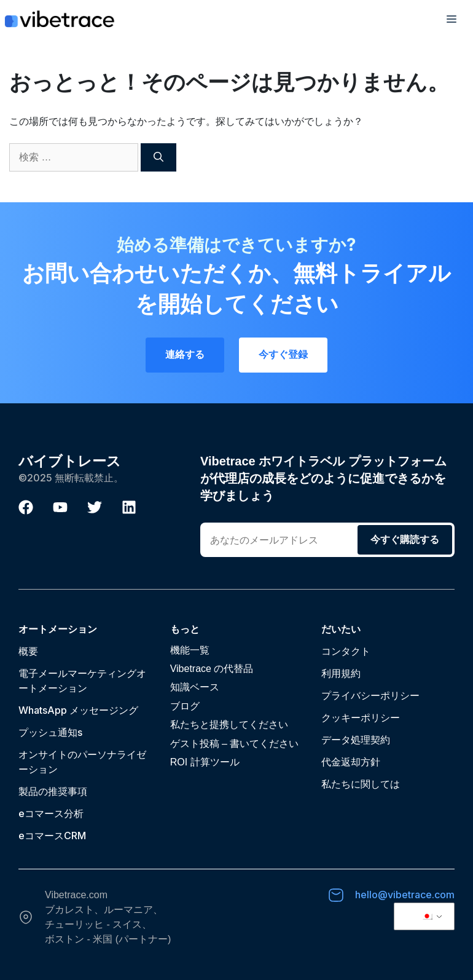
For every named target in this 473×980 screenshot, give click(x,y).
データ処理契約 (356, 740)
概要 (28, 651)
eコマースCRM (52, 836)
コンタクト (346, 651)
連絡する (185, 354)
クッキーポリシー (361, 717)
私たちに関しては (361, 784)
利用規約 (341, 673)
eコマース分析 (51, 813)
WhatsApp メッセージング (78, 710)
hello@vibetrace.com (405, 895)
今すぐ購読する (405, 539)
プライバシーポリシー (370, 695)
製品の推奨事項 (53, 791)
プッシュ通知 (48, 732)
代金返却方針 (351, 762)
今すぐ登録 (283, 354)
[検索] (158, 157)
